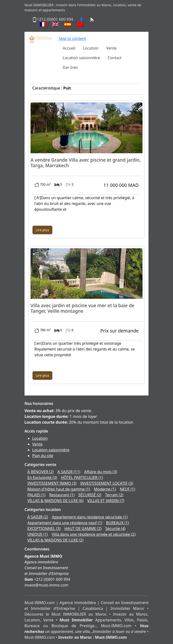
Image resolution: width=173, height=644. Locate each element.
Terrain (114, 495)
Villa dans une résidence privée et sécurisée (94, 534)
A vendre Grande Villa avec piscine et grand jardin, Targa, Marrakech (86, 163)
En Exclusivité (42, 478)
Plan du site (43, 456)
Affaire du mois (101, 472)
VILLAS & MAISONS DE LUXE (55, 501)
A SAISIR (69, 472)
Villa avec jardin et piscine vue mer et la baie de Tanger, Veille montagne (82, 308)
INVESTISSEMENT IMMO (52, 483)
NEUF (128, 489)
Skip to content (72, 38)
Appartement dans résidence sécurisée (90, 517)
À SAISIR (38, 517)
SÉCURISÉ (90, 495)
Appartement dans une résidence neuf (65, 523)
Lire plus (42, 230)
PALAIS (36, 495)
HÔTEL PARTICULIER (82, 478)
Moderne (105, 489)
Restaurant (62, 495)
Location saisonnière (51, 450)
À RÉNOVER (40, 472)
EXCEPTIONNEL (44, 529)
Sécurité (115, 529)
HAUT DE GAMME (83, 529)
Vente (37, 444)
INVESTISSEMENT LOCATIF (107, 483)
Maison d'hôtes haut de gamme (59, 489)
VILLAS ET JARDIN (106, 501)
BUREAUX (118, 523)
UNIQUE (38, 534)
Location (40, 438)
